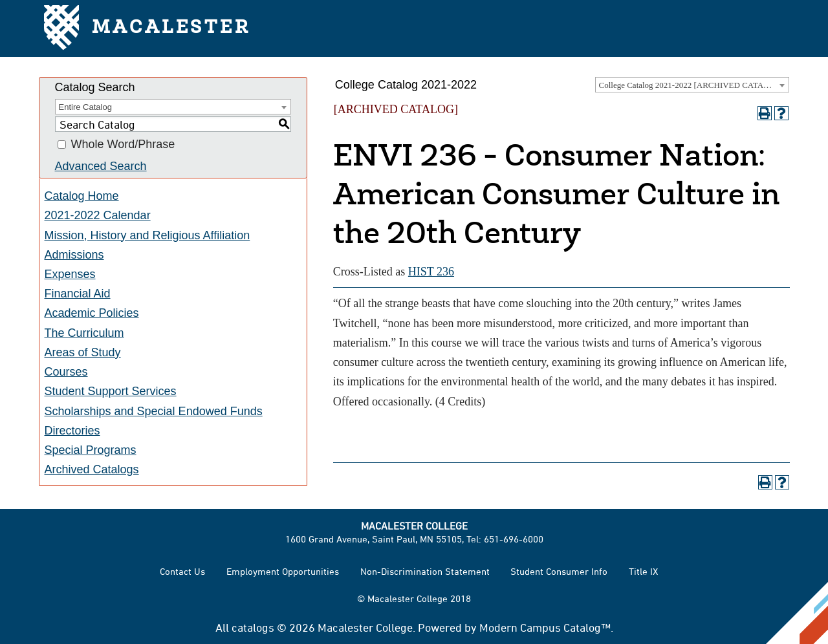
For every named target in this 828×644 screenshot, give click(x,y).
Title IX (643, 571)
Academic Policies (92, 313)
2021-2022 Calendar (98, 215)
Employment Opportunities (283, 571)
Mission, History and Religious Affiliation (147, 235)
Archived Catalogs (92, 469)
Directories (72, 431)
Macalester (147, 29)
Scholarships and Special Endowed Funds (154, 411)
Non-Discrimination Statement (425, 571)
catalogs (253, 627)
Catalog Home (82, 196)
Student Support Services (111, 391)
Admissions (74, 255)
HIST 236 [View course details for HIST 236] (431, 272)
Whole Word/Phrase (123, 145)
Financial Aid (78, 294)
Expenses (70, 274)
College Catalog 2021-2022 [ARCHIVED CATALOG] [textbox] (692, 85)
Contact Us (182, 571)
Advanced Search (101, 166)
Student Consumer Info (559, 571)
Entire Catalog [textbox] (85, 107)
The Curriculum (84, 333)
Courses (66, 372)
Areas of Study (83, 352)
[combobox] (692, 85)
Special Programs (91, 450)
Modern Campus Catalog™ (545, 627)
